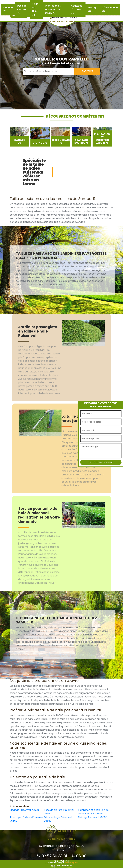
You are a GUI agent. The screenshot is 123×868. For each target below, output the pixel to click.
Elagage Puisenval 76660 (24, 810)
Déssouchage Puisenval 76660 (58, 819)
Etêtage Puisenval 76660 (93, 817)
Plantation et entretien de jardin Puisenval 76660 (93, 812)
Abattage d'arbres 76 (77, 9)
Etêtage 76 (92, 9)
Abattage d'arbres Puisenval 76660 (26, 819)
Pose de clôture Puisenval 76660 (59, 812)
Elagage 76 (8, 9)
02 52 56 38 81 (52, 856)
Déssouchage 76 (110, 9)
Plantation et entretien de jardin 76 (53, 9)
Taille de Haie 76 (35, 9)
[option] (19, 137)
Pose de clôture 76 (22, 9)
